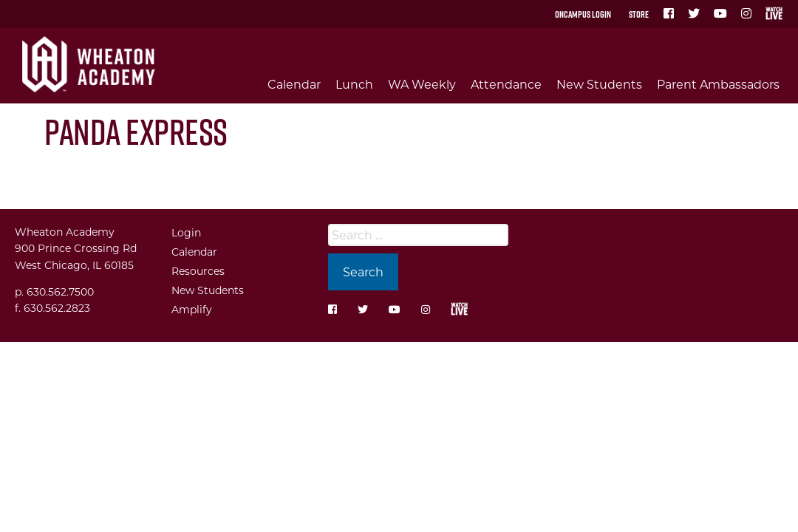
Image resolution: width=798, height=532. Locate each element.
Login (186, 232)
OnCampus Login (583, 14)
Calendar (294, 84)
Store (639, 14)
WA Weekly (422, 84)
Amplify (192, 309)
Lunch (354, 84)
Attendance (506, 84)
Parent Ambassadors (718, 84)
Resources (198, 271)
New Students (599, 84)
